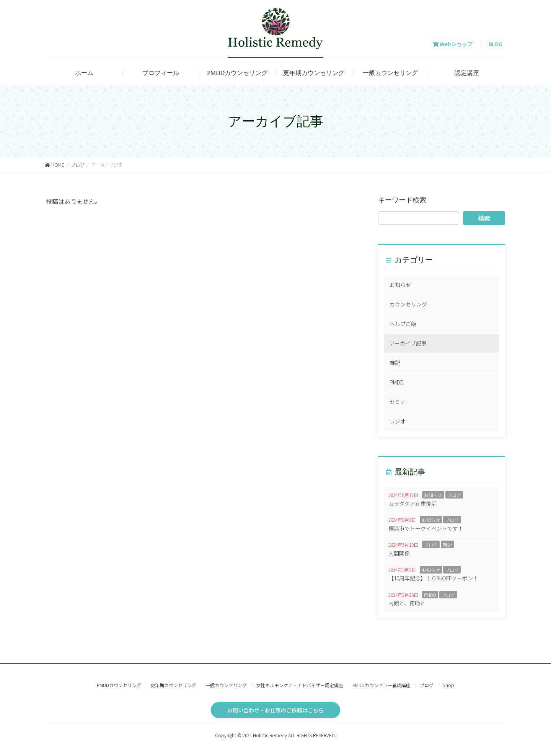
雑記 (395, 363)
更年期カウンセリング (314, 73)
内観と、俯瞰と (407, 603)
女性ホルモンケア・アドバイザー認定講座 (300, 685)
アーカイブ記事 (408, 343)
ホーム (84, 73)
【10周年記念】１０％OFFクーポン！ (433, 578)
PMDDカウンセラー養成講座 (381, 685)
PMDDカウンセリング (237, 73)
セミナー (400, 402)
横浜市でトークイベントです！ (426, 528)
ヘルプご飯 (403, 324)
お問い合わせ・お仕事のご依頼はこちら (275, 710)
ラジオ (398, 421)
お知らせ (400, 285)
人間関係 (399, 553)
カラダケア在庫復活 (412, 503)
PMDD (397, 382)
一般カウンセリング (390, 73)
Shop (448, 685)
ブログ (454, 495)
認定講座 (467, 73)
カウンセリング (408, 304)
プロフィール (161, 73)
